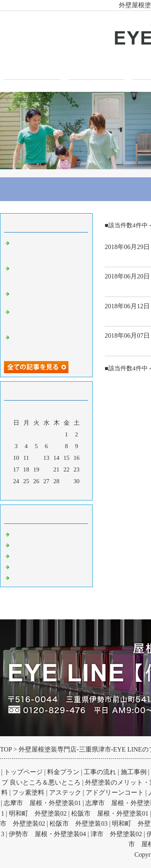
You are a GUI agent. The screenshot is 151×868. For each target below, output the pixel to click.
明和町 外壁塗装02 (38, 813)
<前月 (31, 492)
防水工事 (24, 566)
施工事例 (134, 772)
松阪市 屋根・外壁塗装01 (110, 813)
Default (21, 533)
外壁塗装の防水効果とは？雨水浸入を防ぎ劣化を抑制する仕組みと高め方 (48, 274)
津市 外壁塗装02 (116, 834)
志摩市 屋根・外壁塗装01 (42, 803)
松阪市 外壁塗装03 (79, 823)
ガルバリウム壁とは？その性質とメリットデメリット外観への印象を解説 (48, 343)
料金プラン (63, 772)
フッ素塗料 (28, 792)
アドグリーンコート (115, 792)
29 (67, 481)
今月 (46, 492)
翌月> (62, 492)
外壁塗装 (119, 316)
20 (47, 469)
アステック (65, 792)
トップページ (32, 69)
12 (36, 458)
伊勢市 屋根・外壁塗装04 (48, 834)
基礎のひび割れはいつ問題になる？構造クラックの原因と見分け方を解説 (48, 318)
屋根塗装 (24, 555)
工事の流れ (100, 772)
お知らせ (24, 577)
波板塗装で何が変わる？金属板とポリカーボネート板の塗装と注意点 (48, 249)
